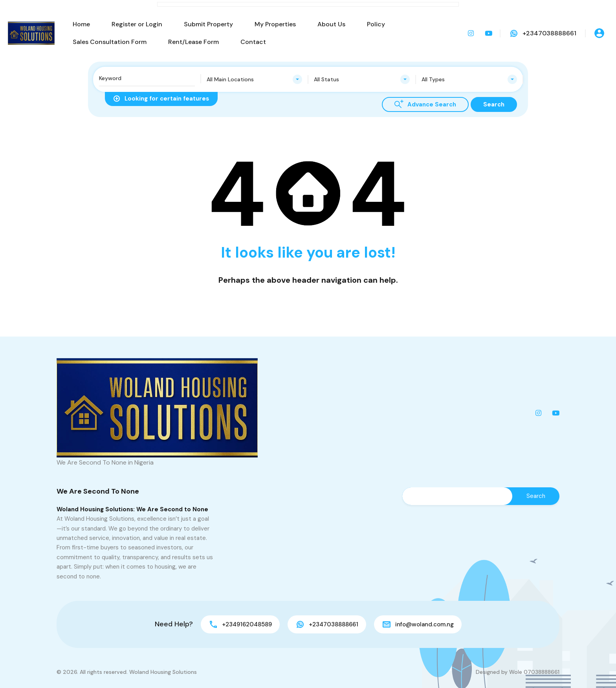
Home (81, 24)
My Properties (275, 24)
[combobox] (255, 79)
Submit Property (208, 24)
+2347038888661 (549, 33)
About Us (331, 24)
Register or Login (137, 24)
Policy (376, 24)
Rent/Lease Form (193, 42)
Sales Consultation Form (110, 42)
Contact (253, 42)
